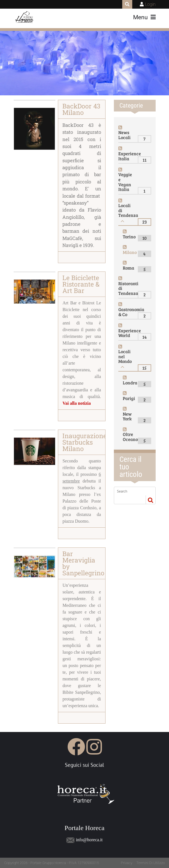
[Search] (132, 491)
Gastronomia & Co (131, 312)
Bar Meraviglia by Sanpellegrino (83, 563)
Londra (130, 383)
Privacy (127, 863)
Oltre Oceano (130, 437)
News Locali (124, 135)
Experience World (130, 333)
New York (127, 416)
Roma (128, 268)
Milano (130, 252)
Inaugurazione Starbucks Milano (84, 442)
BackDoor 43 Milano (81, 109)
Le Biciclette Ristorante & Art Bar (81, 284)
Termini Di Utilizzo (151, 863)
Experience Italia (130, 156)
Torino (129, 237)
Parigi (129, 398)
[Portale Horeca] (25, 17)
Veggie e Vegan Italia (125, 182)
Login (150, 4)
